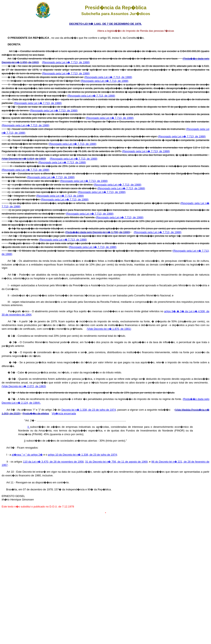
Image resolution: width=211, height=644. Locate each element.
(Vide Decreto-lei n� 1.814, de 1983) (24, 159)
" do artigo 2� (34, 455)
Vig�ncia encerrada (64, 413)
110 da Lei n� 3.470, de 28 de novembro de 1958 (53, 462)
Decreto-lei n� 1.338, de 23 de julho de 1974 (89, 410)
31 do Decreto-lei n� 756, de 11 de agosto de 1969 (116, 462)
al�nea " (18, 455)
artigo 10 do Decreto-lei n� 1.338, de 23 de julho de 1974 (82, 455)
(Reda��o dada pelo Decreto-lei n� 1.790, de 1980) (98, 232)
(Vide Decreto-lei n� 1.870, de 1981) (109, 329)
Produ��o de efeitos (36, 413)
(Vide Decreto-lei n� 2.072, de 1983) (24, 386)
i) (29, 427)
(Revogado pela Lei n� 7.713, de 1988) (66, 62)
